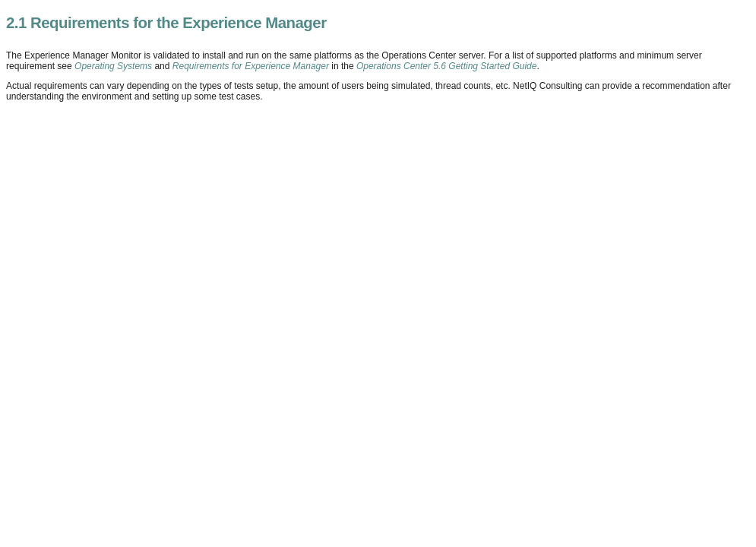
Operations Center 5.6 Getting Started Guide (446, 66)
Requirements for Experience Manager (251, 66)
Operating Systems (113, 66)
